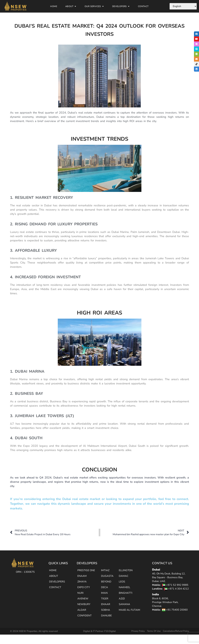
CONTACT (55, 587)
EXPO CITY (84, 587)
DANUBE (106, 616)
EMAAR (106, 604)
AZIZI (122, 599)
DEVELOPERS (57, 582)
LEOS (122, 582)
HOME (53, 570)
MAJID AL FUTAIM (129, 610)
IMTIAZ (105, 570)
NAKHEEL (125, 587)
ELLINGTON (126, 570)
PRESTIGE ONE (86, 570)
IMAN (104, 593)
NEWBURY (84, 604)
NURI (80, 593)
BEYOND (106, 582)
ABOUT (54, 576)
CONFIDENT (85, 616)
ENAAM (82, 576)
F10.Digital (110, 631)
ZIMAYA (82, 582)
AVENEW (83, 599)
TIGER (105, 599)
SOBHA (106, 610)
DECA (105, 587)
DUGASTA (107, 576)
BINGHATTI (126, 593)
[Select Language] (183, 6)
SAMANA (124, 604)
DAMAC (124, 576)
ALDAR (82, 610)
